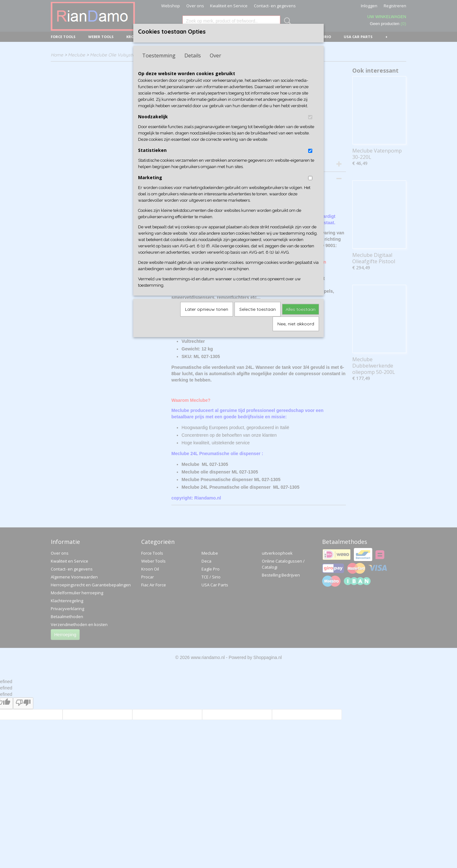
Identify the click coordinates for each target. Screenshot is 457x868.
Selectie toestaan (258, 309)
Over (215, 55)
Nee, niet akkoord (296, 324)
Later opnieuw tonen (207, 309)
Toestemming (159, 55)
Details (193, 55)
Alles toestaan (301, 309)
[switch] (310, 117)
